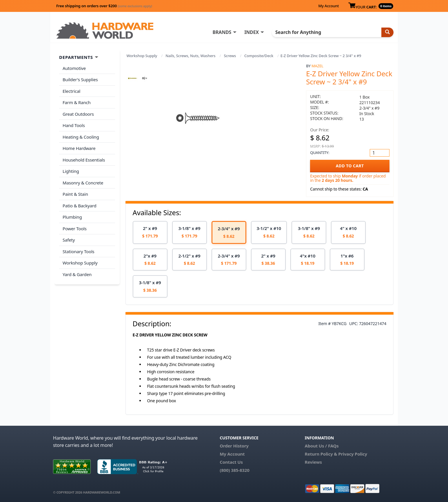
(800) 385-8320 (234, 470)
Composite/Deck (259, 56)
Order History (234, 446)
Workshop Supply (142, 56)
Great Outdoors (78, 114)
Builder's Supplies (80, 79)
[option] (150, 232)
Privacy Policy (353, 454)
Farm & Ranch (77, 102)
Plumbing (72, 217)
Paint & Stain (75, 194)
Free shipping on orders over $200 (104, 6)
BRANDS (222, 32)
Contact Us (231, 462)
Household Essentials (84, 160)
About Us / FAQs (322, 446)
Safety (69, 240)
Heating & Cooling (81, 137)
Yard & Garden (77, 274)
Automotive (74, 68)
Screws (230, 56)
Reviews (313, 462)
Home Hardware (79, 148)
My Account (328, 6)
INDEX (252, 32)
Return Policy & (321, 454)
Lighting (71, 171)
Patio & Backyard (79, 206)
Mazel (317, 66)
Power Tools (75, 229)
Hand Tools (74, 125)
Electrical (71, 91)
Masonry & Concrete (83, 183)
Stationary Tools (79, 251)
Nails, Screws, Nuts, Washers (190, 56)
